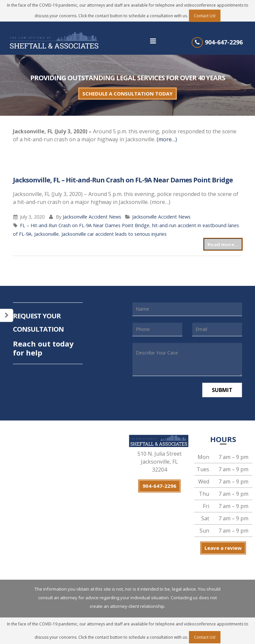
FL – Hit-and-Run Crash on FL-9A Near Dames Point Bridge (85, 225)
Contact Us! (205, 16)
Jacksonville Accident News (92, 217)
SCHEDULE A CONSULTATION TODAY (127, 94)
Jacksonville (46, 234)
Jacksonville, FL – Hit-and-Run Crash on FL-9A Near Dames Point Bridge (123, 180)
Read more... (223, 244)
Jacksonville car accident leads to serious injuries (114, 234)
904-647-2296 (224, 42)
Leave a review (223, 548)
